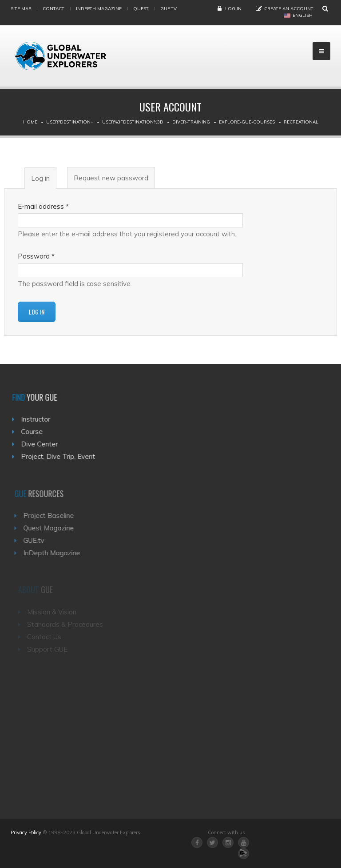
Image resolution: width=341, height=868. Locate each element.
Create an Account (289, 9)
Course (34, 432)
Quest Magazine (53, 528)
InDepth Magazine (99, 9)
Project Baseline (53, 516)
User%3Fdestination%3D (133, 122)
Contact (54, 9)
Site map (21, 9)
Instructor (38, 419)
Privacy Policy (26, 832)
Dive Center (42, 444)
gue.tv (169, 9)
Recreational (301, 122)
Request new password (111, 178)
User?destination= (70, 122)
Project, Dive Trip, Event (61, 456)
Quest (141, 9)
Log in (233, 9)
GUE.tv (38, 540)
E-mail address (43, 206)
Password (36, 256)
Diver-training (191, 122)
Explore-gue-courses (247, 122)
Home (30, 122)
